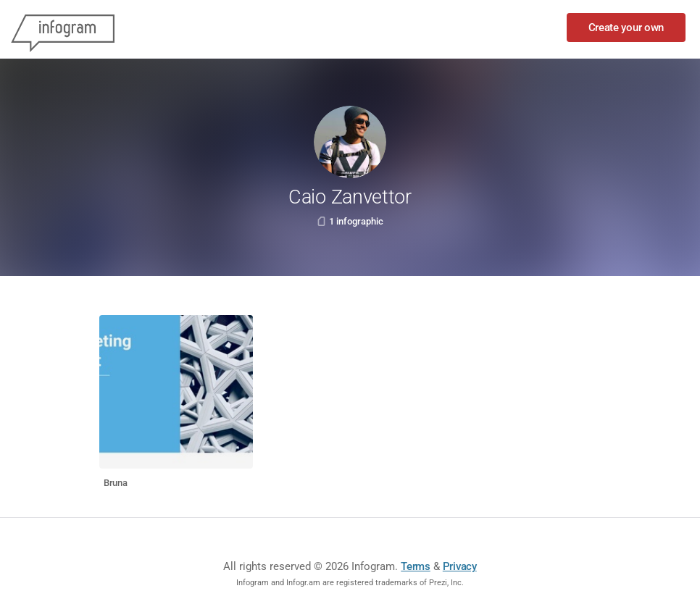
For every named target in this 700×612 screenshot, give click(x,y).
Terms (416, 566)
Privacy (460, 566)
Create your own (626, 28)
